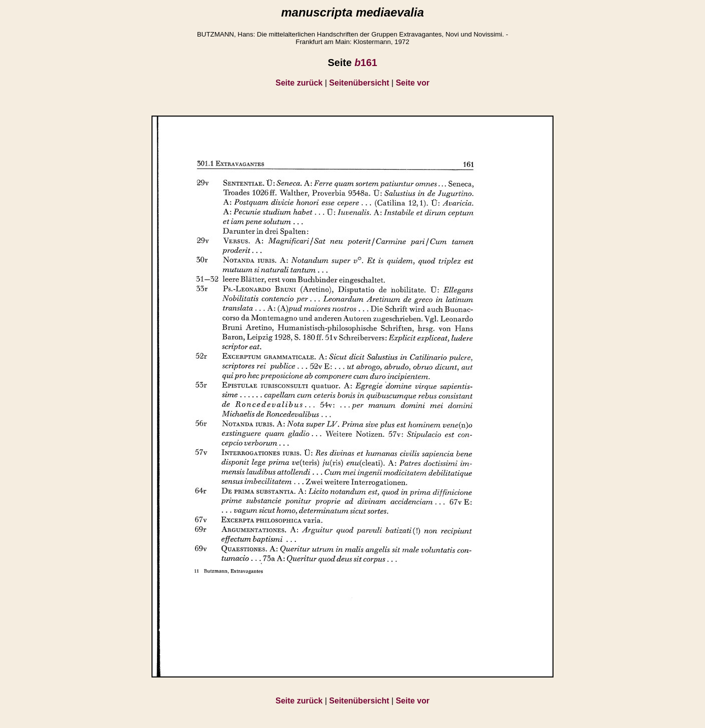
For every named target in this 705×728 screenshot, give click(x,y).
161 (366, 63)
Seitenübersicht (359, 83)
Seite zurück (299, 83)
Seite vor (412, 83)
